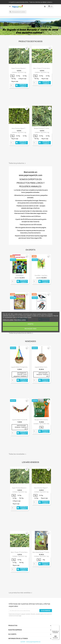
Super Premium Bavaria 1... (19, 68)
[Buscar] (18, 12)
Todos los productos (18, 163)
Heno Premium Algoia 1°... (19, 128)
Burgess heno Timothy (41, 420)
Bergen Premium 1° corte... (42, 128)
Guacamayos (20, 275)
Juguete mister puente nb (20, 420)
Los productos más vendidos (21, 593)
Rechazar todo (30, 329)
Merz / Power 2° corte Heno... (42, 68)
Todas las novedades (18, 454)
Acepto (30, 324)
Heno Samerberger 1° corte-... (41, 552)
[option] (30, 27)
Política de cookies (8, 320)
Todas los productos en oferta (21, 333)
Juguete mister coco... (41, 367)
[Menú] (58, 626)
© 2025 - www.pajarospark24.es (30, 642)
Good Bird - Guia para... (41, 275)
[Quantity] (12, 85)
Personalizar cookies (20, 320)
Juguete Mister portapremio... (20, 367)
